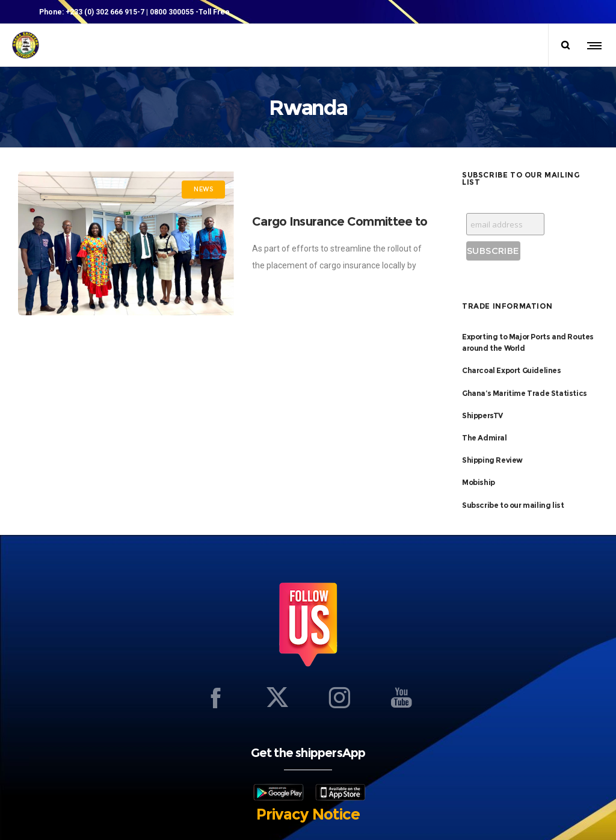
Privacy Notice (308, 814)
